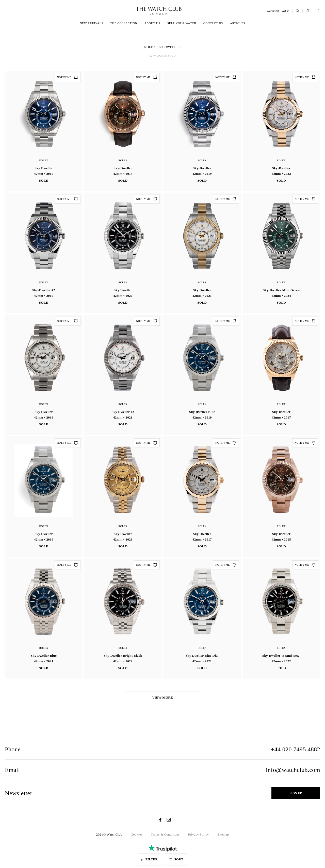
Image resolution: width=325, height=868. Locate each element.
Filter (149, 859)
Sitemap (223, 834)
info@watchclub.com (293, 770)
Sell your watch (182, 23)
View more (162, 697)
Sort (176, 859)
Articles (238, 23)
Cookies (136, 834)
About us (152, 23)
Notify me (68, 77)
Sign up (296, 793)
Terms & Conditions (165, 834)
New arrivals (91, 23)
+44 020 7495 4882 (296, 749)
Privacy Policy (199, 834)
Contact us (213, 23)
